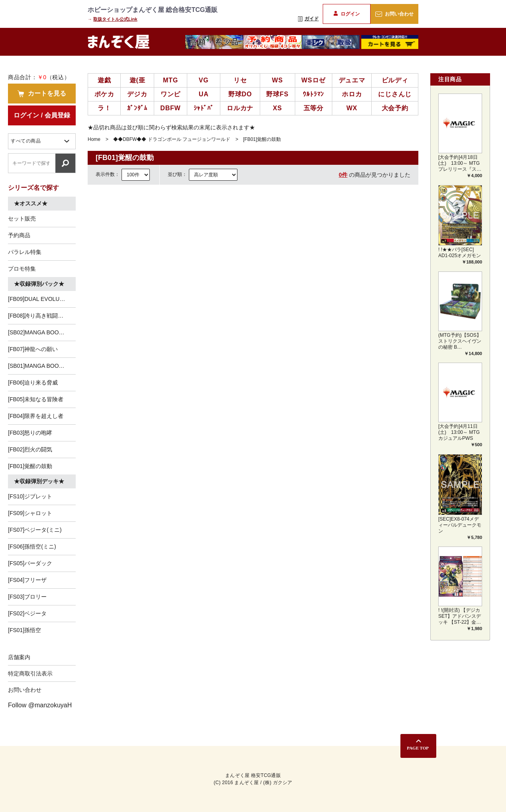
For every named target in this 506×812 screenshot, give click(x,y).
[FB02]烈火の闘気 (30, 449)
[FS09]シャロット (30, 513)
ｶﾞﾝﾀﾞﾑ (137, 108)
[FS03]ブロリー (27, 597)
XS (278, 108)
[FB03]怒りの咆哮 (30, 433)
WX (352, 108)
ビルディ (395, 80)
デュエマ (352, 80)
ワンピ (171, 94)
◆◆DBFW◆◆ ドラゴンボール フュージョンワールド (172, 139)
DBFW (170, 108)
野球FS (277, 94)
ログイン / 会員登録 (42, 115)
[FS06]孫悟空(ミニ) (32, 547)
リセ (240, 80)
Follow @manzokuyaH (40, 705)
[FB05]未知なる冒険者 (36, 399)
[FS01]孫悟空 (25, 630)
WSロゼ (313, 80)
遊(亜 (137, 80)
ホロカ (352, 94)
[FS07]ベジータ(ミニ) (35, 530)
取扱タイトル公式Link (115, 19)
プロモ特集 (22, 269)
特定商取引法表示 (30, 673)
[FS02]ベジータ (27, 613)
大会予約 (395, 108)
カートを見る (42, 94)
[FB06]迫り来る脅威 (33, 383)
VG (204, 80)
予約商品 (19, 235)
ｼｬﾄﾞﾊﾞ (204, 108)
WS (278, 80)
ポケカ (104, 94)
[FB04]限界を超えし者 (36, 416)
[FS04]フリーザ (27, 580)
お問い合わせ (394, 14)
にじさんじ (395, 94)
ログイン (346, 14)
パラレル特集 (25, 252)
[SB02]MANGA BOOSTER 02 (42, 332)
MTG (171, 80)
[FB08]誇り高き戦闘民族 (38, 316)
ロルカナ (240, 108)
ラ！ (104, 108)
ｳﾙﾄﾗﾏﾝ (313, 94)
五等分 (314, 108)
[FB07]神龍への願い (33, 349)
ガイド (308, 19)
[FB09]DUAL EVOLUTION (40, 299)
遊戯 (104, 80)
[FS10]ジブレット (30, 496)
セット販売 (22, 219)
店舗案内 (19, 657)
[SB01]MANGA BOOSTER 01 (42, 366)
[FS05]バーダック (30, 563)
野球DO (240, 94)
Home (94, 139)
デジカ (137, 94)
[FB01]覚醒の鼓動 (30, 466)
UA (204, 94)
